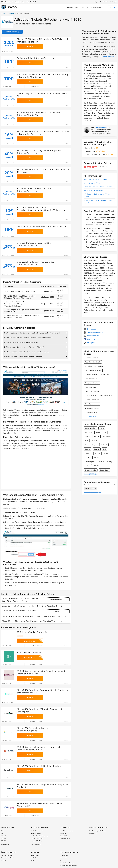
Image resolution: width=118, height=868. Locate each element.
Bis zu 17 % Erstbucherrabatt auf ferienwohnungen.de (33, 729)
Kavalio (107, 453)
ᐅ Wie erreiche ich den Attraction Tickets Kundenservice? (27, 352)
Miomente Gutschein (92, 408)
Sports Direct (105, 470)
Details (67, 51)
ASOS (98, 432)
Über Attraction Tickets (93, 183)
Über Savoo (35, 855)
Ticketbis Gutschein (91, 412)
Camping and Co (90, 387)
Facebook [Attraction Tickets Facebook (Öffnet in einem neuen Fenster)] (89, 339)
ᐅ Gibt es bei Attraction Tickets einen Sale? (21, 342)
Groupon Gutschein (91, 358)
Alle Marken (5, 844)
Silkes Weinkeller (91, 470)
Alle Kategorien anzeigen (92, 492)
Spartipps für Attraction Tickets (96, 179)
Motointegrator (90, 462)
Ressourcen (93, 833)
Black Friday (64, 836)
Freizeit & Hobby (36, 841)
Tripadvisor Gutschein (92, 383)
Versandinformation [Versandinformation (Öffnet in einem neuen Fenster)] (93, 332)
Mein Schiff (97, 457)
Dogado (88, 449)
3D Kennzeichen (90, 428)
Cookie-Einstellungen (67, 863)
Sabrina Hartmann (102, 128)
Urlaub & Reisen (90, 488)
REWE (3, 841)
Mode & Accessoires (37, 831)
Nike (3, 831)
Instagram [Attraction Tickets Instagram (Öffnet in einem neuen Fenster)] (90, 343)
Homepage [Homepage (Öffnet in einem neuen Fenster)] (90, 329)
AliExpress (88, 432)
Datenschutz (64, 855)
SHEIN (97, 466)
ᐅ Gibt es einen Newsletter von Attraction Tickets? (24, 347)
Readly (110, 462)
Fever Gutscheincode (92, 404)
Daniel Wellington (91, 445)
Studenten (63, 833)
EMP (105, 449)
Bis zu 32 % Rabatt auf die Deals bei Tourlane (39, 766)
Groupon (98, 453)
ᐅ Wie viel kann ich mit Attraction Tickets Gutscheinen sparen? (29, 338)
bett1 (87, 441)
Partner (4, 860)
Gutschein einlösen (8, 858)
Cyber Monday (65, 838)
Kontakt (33, 858)
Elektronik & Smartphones (39, 836)
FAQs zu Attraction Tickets (94, 190)
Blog (96, 2)
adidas (102, 428)
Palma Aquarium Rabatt (93, 391)
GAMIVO (88, 453)
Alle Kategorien (36, 844)
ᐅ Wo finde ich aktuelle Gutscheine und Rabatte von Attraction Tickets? (32, 333)
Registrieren (104, 2)
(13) (12, 32)
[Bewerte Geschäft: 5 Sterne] (96, 167)
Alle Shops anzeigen (91, 416)
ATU (105, 432)
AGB (62, 860)
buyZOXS (95, 441)
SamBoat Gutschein (106, 396)
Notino (3, 838)
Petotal (101, 462)
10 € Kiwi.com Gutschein (29, 653)
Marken (11, 13)
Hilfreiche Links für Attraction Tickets (98, 187)
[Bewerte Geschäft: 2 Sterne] (88, 167)
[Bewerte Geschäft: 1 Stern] (85, 167)
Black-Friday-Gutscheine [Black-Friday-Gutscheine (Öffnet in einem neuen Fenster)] (98, 831)
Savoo (3, 13)
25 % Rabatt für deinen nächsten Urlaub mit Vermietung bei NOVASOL (38, 748)
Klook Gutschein (90, 396)
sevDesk (88, 466)
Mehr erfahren (109, 56)
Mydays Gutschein (91, 375)
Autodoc (97, 436)
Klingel (3, 836)
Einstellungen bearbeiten (68, 865)
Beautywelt (107, 436)
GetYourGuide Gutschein (93, 370)
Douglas (97, 449)
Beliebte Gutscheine (67, 831)
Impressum (64, 858)
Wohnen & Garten (37, 838)
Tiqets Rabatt (106, 375)
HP (2, 833)
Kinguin (87, 457)
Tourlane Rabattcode (92, 400)
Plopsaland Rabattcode (93, 362)
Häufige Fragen (6, 855)
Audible (87, 436)
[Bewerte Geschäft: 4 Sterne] (93, 167)
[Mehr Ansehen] (114, 484)
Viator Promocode (91, 379)
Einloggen (114, 2)
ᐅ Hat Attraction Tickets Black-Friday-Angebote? (24, 356)
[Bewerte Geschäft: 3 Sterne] (90, 167)
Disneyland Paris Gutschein (94, 366)
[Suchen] (110, 7)
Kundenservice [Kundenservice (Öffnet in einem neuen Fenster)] (91, 336)
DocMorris (104, 445)
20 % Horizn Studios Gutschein (32, 632)
